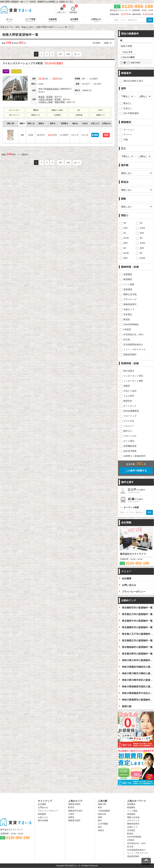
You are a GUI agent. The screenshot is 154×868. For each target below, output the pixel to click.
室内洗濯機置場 (131, 411)
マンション (129, 130)
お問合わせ (96, 20)
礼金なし (128, 108)
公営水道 (79, 115)
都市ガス (128, 431)
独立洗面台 (129, 371)
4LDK (126, 253)
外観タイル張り (57, 110)
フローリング (130, 416)
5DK (125, 258)
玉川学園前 (103, 824)
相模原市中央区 (75, 811)
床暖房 (127, 386)
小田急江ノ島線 (45, 102)
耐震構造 (128, 279)
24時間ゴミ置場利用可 (135, 456)
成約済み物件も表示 (133, 81)
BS (79, 110)
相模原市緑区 (74, 820)
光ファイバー (14, 115)
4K (125, 248)
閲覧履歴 (74, 9)
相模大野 (102, 804)
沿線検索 (53, 20)
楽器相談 (128, 289)
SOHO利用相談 (131, 324)
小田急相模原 (104, 811)
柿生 (100, 827)
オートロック (130, 406)
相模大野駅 (60, 102)
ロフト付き (129, 421)
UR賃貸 (127, 329)
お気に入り (61, 9)
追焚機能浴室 (130, 446)
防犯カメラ (36, 115)
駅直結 (127, 319)
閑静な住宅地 (130, 294)
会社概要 (74, 20)
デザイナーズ (130, 299)
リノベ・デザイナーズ (134, 349)
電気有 (36, 110)
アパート (128, 135)
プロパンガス (130, 436)
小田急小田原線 (45, 99)
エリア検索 (30, 20)
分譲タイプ (100, 115)
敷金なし (128, 103)
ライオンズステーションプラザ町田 (33, 63)
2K (125, 233)
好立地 (127, 339)
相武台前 (102, 814)
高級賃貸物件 (130, 354)
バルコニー (129, 426)
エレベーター (14, 110)
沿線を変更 (128, 52)
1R (125, 223)
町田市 (71, 807)
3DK (125, 243)
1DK (125, 228)
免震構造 (128, 274)
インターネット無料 (133, 381)
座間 (100, 817)
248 (68, 54)
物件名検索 (43, 820)
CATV (100, 110)
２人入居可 (129, 396)
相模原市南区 (53, 89)
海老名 (101, 830)
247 (60, 54)
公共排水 (57, 115)
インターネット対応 (133, 376)
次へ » (77, 54)
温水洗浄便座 (130, 451)
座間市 (71, 817)
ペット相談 (129, 284)
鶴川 (100, 820)
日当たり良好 (130, 391)
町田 (100, 807)
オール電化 (129, 441)
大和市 (71, 814)
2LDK (126, 238)
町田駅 (50, 97)
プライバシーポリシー (48, 811)
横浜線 (41, 97)
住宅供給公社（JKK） (134, 334)
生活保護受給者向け (133, 344)
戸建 (126, 140)
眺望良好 (128, 401)
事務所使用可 (130, 304)
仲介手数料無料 (131, 113)
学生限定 (128, 314)
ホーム (9, 20)
